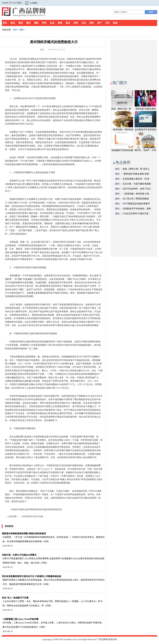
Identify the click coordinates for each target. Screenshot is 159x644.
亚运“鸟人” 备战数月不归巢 (15, 598)
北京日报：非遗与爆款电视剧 (137, 184)
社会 (52, 23)
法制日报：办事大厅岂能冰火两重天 (19, 555)
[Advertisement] (134, 59)
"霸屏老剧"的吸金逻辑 (145, 109)
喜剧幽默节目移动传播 (122, 150)
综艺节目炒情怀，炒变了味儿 (137, 189)
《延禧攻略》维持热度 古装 (136, 194)
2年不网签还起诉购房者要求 (136, 204)
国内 (28, 23)
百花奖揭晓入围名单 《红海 (136, 179)
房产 (100, 23)
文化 (84, 23)
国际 (36, 23)
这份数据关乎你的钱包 (145, 130)
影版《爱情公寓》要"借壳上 (136, 169)
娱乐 (68, 23)
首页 (5, 23)
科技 (92, 23)
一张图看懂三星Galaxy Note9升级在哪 (20, 619)
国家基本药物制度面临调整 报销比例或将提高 (24, 534)
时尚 (44, 23)
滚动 (21, 23)
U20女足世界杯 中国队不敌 (136, 214)
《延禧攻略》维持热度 (122, 130)
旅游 (115, 23)
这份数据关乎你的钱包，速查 (137, 209)
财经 (60, 23)
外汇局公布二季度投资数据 (136, 199)
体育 (76, 23)
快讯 (13, 23)
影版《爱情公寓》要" (122, 109)
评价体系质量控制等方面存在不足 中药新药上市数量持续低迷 (32, 576)
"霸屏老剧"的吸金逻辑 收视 (136, 174)
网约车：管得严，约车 (145, 150)
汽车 (107, 23)
